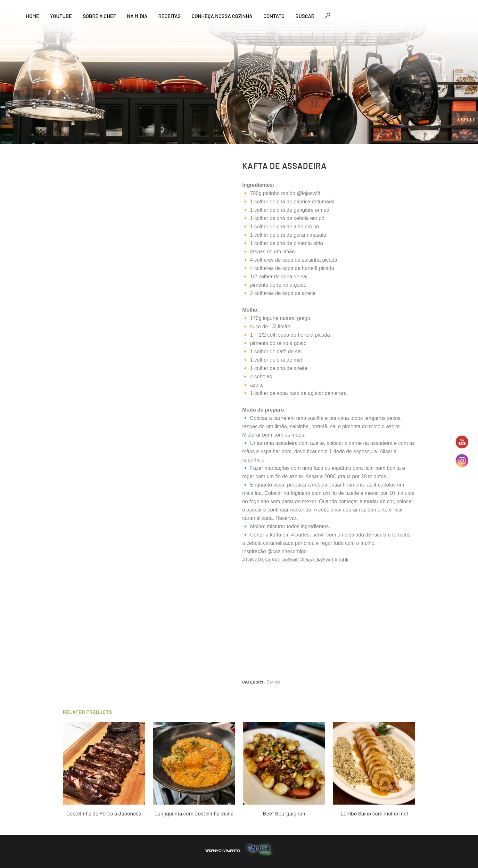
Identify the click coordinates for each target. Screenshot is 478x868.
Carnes (274, 682)
